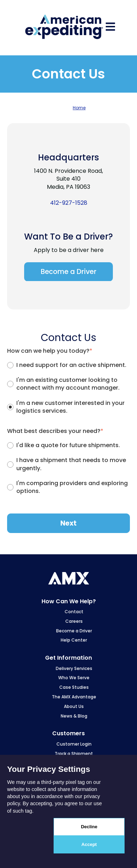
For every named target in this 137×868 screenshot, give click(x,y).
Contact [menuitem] (74, 612)
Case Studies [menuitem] (74, 687)
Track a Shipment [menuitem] (74, 754)
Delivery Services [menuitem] (74, 668)
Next (68, 523)
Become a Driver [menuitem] (74, 631)
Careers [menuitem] (74, 621)
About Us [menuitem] (74, 706)
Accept (89, 844)
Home (79, 108)
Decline (89, 827)
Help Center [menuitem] (74, 640)
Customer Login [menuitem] (74, 744)
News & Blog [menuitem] (74, 716)
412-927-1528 (69, 203)
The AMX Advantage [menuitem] (74, 697)
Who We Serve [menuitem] (74, 678)
